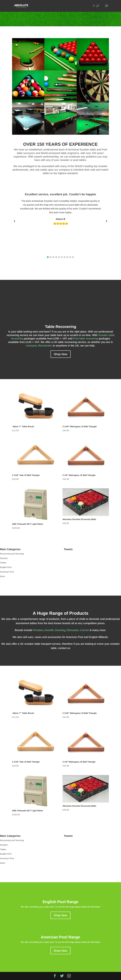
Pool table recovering (86, 339)
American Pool (7, 572)
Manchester (45, 346)
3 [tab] (53, 257)
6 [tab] (62, 257)
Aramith (49, 630)
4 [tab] (56, 257)
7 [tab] (65, 257)
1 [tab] (48, 257)
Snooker (4, 558)
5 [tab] (59, 257)
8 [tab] (67, 257)
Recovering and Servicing (12, 554)
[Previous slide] (14, 221)
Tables (3, 563)
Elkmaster (72, 630)
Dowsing (60, 630)
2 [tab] (51, 257)
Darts (3, 576)
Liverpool (31, 346)
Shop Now (61, 354)
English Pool (6, 567)
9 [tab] (70, 257)
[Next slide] (107, 221)
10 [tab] (73, 257)
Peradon (38, 630)
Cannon (84, 630)
